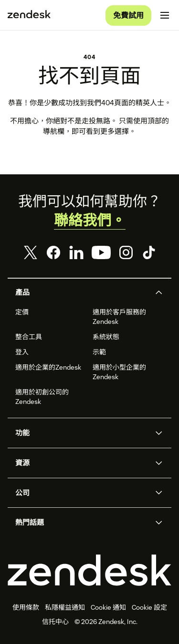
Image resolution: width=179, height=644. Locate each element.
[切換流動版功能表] (165, 15)
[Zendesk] (89, 570)
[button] (82, 292)
